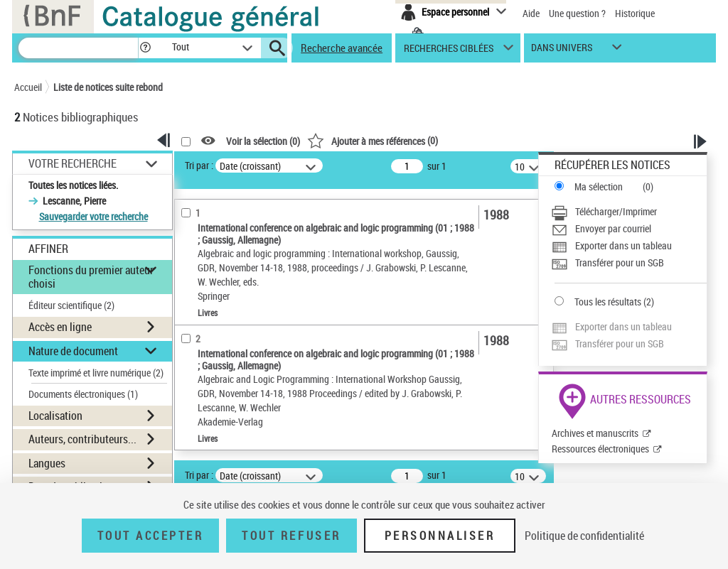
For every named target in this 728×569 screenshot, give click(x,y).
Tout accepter (151, 536)
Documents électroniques (83, 394)
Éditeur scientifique (71, 305)
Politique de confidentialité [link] (584, 536)
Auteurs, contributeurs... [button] (82, 439)
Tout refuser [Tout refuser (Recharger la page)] (291, 536)
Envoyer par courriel (613, 228)
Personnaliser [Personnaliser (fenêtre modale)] (440, 536)
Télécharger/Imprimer (616, 211)
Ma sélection (599, 186)
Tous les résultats (608, 302)
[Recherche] (78, 48)
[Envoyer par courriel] (629, 229)
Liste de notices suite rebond (108, 87)
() (373, 140)
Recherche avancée (342, 48)
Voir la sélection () (263, 141)
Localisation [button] (55, 416)
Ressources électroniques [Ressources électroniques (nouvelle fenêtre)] (600, 449)
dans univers (562, 51)
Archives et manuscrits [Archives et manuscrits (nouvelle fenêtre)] (595, 433)
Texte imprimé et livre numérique (96, 373)
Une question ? (577, 13)
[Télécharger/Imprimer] (629, 212)
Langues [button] (47, 463)
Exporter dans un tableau (623, 245)
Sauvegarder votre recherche (93, 216)
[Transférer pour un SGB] (629, 263)
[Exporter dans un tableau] (629, 246)
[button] (145, 48)
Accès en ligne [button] (60, 327)
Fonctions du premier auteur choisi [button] (91, 277)
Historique (635, 13)
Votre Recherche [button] (73, 163)
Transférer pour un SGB (620, 262)
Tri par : (199, 165)
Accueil (28, 87)
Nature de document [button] (73, 351)
